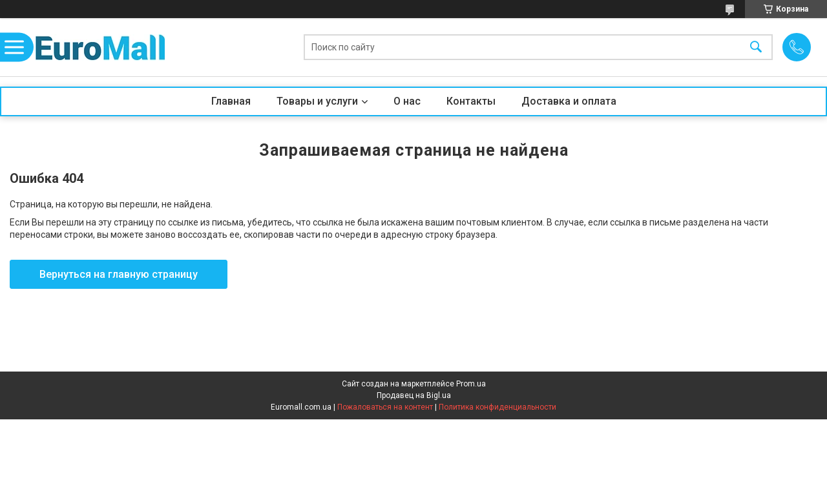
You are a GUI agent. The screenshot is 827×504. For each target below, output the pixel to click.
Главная (231, 101)
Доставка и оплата (569, 101)
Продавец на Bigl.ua (414, 395)
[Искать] (756, 47)
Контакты (471, 101)
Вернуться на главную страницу (119, 274)
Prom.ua (471, 384)
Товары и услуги (317, 101)
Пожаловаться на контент (385, 407)
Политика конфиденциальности (497, 407)
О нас (407, 101)
